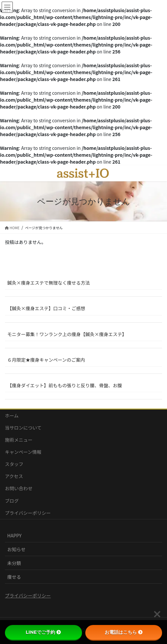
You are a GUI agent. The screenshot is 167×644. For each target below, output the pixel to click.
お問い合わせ (19, 488)
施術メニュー (19, 440)
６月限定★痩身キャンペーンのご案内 (46, 360)
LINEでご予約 (43, 632)
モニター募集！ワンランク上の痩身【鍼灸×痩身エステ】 (67, 334)
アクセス (14, 476)
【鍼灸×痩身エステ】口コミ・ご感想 (46, 308)
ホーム (12, 415)
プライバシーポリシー (28, 513)
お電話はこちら (124, 632)
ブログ (12, 501)
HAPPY (14, 535)
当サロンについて (23, 428)
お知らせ (16, 549)
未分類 (14, 563)
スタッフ (14, 464)
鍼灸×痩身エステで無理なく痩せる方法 (49, 283)
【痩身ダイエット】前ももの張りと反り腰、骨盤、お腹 (65, 385)
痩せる (14, 577)
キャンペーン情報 (23, 452)
